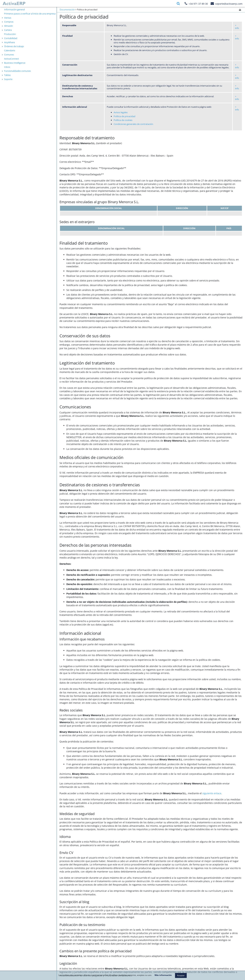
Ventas (8, 18)
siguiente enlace (212, 793)
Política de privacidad (124, 116)
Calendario (10, 50)
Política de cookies (123, 120)
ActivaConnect (12, 59)
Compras (9, 22)
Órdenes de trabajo (14, 46)
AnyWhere (9, 42)
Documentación (67, 10)
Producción (10, 34)
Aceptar (181, 975)
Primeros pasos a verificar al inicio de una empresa (30, 14)
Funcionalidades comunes (17, 71)
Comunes (9, 55)
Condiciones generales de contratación (133, 124)
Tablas (7, 75)
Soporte (8, 79)
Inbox (7, 67)
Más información (163, 975)
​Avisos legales (121, 112)
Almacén (9, 26)
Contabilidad (11, 38)
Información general (14, 9)
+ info (237, 27)
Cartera (8, 30)
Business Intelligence (15, 63)
